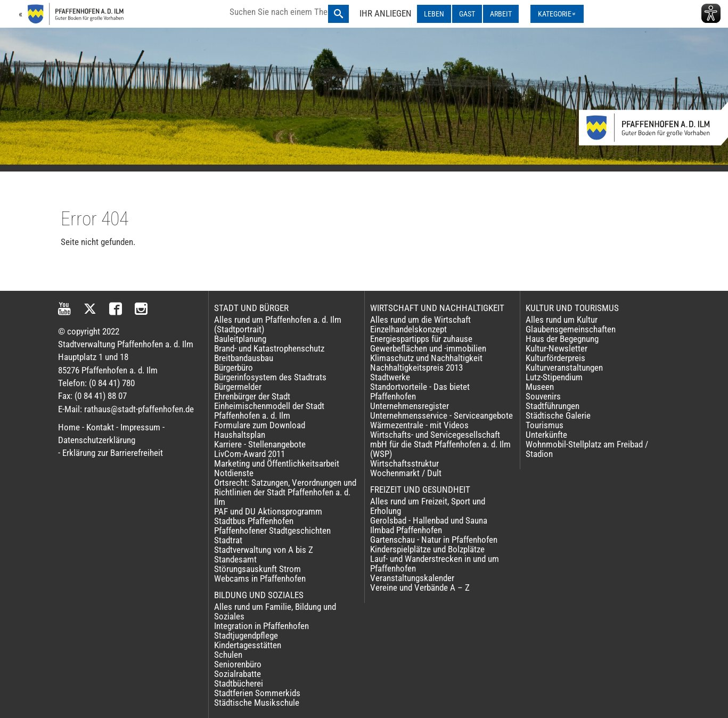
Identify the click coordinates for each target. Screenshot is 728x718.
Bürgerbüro (234, 368)
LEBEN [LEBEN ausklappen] (434, 14)
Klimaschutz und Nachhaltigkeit (426, 358)
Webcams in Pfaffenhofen (260, 578)
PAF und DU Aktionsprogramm (268, 511)
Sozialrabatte (238, 674)
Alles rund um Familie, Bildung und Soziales (275, 611)
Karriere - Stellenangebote (260, 444)
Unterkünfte (546, 435)
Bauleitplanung (240, 339)
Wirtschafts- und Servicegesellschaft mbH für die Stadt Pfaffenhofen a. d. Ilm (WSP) (440, 444)
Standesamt (235, 559)
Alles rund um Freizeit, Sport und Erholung (428, 506)
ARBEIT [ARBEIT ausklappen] (501, 14)
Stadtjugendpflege (246, 635)
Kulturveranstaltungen (564, 368)
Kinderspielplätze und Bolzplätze (427, 549)
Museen (540, 387)
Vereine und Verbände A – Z (420, 588)
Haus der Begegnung (562, 339)
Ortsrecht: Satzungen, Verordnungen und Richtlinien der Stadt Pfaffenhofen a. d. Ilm (285, 492)
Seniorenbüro (238, 664)
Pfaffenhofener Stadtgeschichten (272, 531)
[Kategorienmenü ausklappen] (557, 14)
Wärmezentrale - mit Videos (419, 425)
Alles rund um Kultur (562, 320)
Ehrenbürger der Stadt (252, 396)
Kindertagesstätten (248, 645)
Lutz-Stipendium (554, 377)
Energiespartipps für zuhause (421, 339)
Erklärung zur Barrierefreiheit (113, 453)
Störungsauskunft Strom (257, 569)
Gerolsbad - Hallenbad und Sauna (429, 520)
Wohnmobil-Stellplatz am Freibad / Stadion (587, 449)
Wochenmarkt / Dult (406, 473)
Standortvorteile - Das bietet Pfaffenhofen (420, 391)
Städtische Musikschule (257, 703)
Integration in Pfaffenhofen (261, 626)
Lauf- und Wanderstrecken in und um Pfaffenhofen (435, 564)
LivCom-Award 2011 (250, 454)
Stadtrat (228, 540)
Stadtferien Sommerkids (257, 693)
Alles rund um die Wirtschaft (420, 320)
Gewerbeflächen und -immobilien (428, 348)
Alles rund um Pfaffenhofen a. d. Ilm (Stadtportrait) (278, 324)
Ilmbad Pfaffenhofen (406, 530)
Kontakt (100, 427)
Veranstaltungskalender (412, 578)
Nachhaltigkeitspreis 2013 (416, 368)
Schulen (228, 655)
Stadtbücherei (239, 683)
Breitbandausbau (244, 358)
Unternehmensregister (410, 406)
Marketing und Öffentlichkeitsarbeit (277, 463)
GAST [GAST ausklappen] (467, 14)
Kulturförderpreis (555, 358)
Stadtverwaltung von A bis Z (264, 550)
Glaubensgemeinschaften (571, 329)
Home (69, 427)
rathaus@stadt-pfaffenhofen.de (139, 409)
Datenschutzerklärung (97, 440)
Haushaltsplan (240, 435)
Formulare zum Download (260, 425)
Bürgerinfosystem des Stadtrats (270, 377)
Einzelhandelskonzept (408, 329)
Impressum (140, 427)
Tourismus (545, 425)
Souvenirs (543, 396)
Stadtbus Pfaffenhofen (254, 521)
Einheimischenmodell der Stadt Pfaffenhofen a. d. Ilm (269, 411)
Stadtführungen (553, 406)
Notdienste (234, 473)
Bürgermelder (238, 387)
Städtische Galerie (558, 415)
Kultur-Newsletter (557, 348)
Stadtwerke (390, 377)
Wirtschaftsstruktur (404, 463)
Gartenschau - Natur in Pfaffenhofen (434, 540)
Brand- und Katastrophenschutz (269, 348)
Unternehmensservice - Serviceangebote (441, 415)
